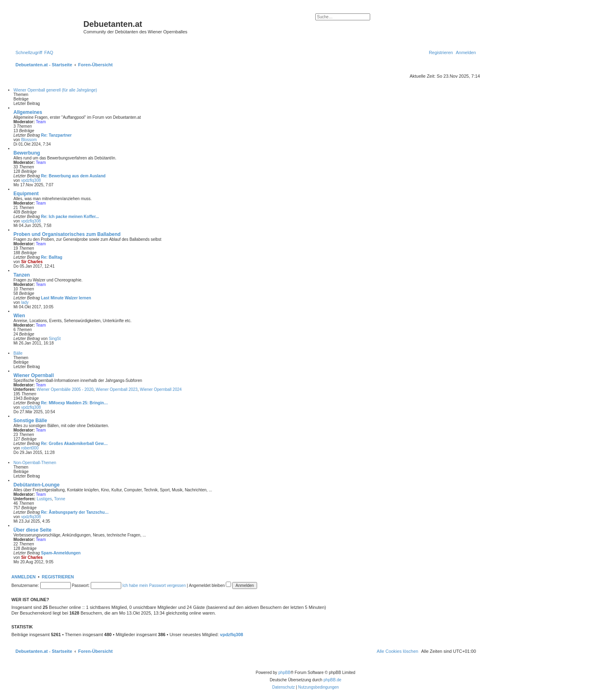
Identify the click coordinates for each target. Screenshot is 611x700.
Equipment (26, 194)
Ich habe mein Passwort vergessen (154, 586)
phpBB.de (332, 680)
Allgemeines (28, 112)
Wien (19, 316)
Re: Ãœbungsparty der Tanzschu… (75, 512)
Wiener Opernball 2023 (117, 389)
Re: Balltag (52, 257)
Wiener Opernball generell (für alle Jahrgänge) (55, 90)
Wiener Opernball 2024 (161, 389)
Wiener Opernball (34, 375)
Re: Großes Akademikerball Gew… (74, 444)
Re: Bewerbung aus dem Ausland (73, 176)
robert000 (30, 448)
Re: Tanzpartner (56, 135)
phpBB (284, 673)
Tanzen (22, 275)
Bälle (18, 353)
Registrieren (58, 577)
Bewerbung (27, 153)
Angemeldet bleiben (210, 586)
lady (25, 302)
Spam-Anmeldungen (61, 553)
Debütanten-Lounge (36, 485)
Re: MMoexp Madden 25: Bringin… (74, 403)
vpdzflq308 (31, 180)
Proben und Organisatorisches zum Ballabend (67, 234)
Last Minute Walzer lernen (66, 298)
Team (41, 122)
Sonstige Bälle (30, 421)
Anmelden (24, 577)
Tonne (60, 499)
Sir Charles (32, 262)
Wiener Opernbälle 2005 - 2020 (65, 389)
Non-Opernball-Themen (35, 463)
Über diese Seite (32, 530)
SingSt (55, 339)
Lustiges (44, 499)
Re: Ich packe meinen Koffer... (70, 217)
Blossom (29, 140)
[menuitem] (49, 52)
